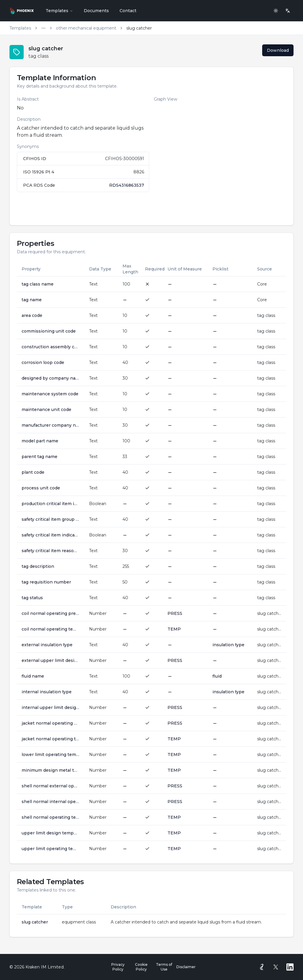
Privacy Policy (118, 967)
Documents (96, 11)
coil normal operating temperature (51, 629)
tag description (38, 566)
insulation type (228, 645)
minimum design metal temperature (51, 770)
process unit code (41, 488)
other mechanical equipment (86, 28)
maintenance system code (50, 394)
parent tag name (40, 457)
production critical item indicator (51, 504)
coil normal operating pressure (51, 613)
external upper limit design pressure (51, 660)
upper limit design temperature (51, 833)
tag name (32, 300)
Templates (59, 11)
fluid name (33, 676)
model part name (40, 441)
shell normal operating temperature (51, 817)
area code (32, 315)
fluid (217, 676)
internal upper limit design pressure (51, 707)
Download (278, 50)
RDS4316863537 (127, 185)
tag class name (38, 284)
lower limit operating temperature (51, 755)
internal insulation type (47, 692)
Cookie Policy (141, 967)
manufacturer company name (51, 425)
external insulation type (47, 645)
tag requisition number (46, 582)
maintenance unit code (46, 410)
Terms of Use (164, 967)
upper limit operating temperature (51, 849)
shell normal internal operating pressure (51, 802)
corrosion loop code (43, 362)
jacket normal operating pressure (51, 723)
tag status (32, 598)
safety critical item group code (51, 519)
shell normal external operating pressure (51, 786)
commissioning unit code (49, 331)
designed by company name (51, 378)
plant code (33, 472)
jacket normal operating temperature (51, 739)
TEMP (174, 629)
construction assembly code (51, 347)
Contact (128, 11)
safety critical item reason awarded (51, 551)
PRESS (175, 613)
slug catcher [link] (139, 28)
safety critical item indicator (51, 535)
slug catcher (35, 922)
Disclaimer (186, 967)
